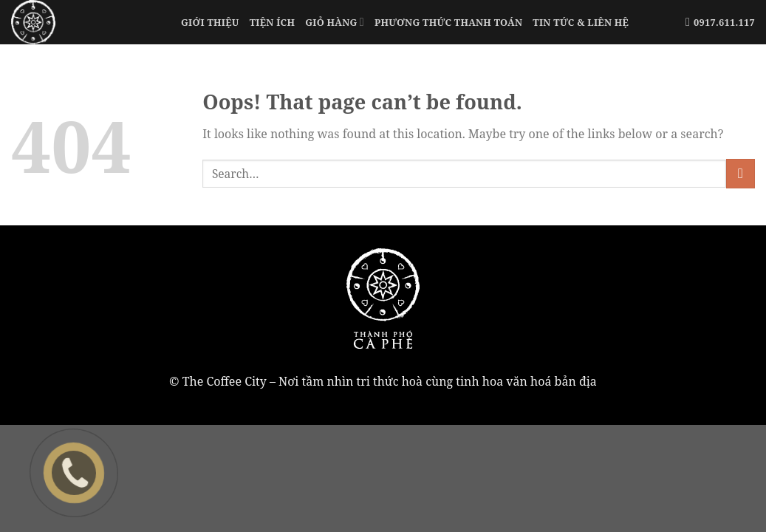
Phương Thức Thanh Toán (448, 22)
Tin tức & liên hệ (581, 22)
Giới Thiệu (210, 22)
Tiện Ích (272, 22)
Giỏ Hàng (335, 22)
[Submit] (741, 173)
